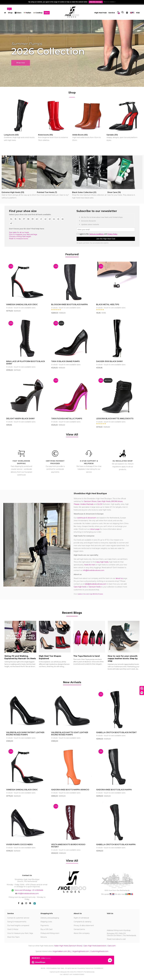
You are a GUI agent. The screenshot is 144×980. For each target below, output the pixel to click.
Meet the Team (13, 937)
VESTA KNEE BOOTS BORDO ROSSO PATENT (68, 846)
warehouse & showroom (87, 518)
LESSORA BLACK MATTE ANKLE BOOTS (115, 419)
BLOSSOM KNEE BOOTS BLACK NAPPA (69, 305)
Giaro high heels (80, 587)
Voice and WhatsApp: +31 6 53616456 (27, 890)
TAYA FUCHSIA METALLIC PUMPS (67, 419)
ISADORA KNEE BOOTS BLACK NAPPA (114, 790)
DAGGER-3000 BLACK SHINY (109, 361)
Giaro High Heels (104, 501)
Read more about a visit (116, 939)
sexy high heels (102, 562)
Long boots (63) (21, 138)
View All (72, 434)
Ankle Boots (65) (89, 138)
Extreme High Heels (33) (19, 195)
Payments (45, 925)
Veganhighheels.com (81, 951)
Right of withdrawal (81, 918)
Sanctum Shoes (90, 501)
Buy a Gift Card (46, 929)
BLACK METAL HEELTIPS (108, 305)
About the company (82, 933)
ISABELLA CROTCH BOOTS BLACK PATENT (116, 732)
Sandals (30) (123, 138)
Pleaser (77, 504)
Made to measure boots (19, 239)
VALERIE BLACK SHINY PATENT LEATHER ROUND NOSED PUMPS (25, 734)
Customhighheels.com (99, 951)
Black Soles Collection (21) (90, 195)
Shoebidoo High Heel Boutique (90, 493)
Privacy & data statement (84, 925)
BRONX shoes (117, 501)
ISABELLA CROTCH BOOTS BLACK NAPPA (116, 845)
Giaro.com (112, 946)
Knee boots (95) (55, 138)
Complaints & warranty (83, 922)
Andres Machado (87, 504)
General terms (79, 929)
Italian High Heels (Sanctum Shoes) (68, 946)
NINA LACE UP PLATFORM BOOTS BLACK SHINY (26, 363)
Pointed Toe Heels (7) (53, 194)
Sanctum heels (95, 587)
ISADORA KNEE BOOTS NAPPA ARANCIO (70, 790)
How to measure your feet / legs (20, 933)
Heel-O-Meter (13, 929)
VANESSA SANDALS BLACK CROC (22, 305)
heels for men (90, 565)
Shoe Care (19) (121, 194)
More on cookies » (110, 2)
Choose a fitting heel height (20, 236)
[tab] (72, 682)
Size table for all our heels (19, 232)
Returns (44, 937)
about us (119, 578)
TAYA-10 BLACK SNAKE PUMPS (65, 361)
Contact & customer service (18, 918)
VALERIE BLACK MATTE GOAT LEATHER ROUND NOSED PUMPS (70, 734)
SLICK (100, 504)
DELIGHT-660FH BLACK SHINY (20, 419)
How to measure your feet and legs (23, 234)
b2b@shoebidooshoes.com (96, 584)
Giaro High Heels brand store (95, 946)
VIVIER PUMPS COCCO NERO (19, 845)
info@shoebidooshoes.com (93, 570)
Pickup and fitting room (50, 933)
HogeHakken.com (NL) (62, 951)
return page (95, 529)
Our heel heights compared (18, 925)
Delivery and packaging (50, 918)
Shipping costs (46, 922)
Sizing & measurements (17, 922)
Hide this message (96, 2)
